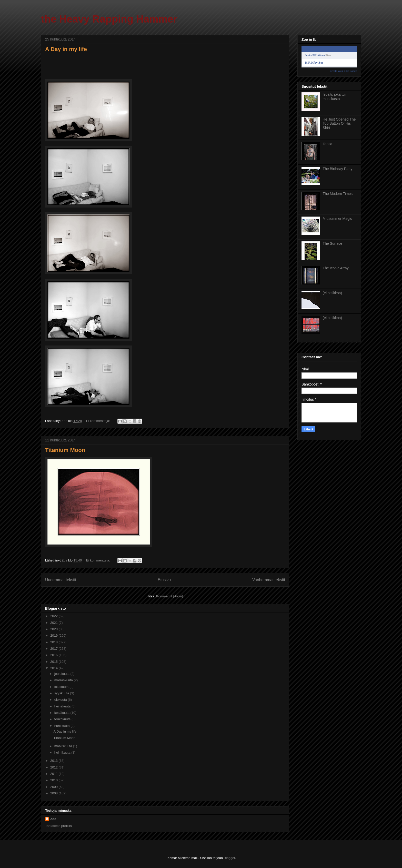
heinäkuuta (63, 706)
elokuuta (61, 700)
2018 (54, 642)
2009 (54, 787)
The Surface (333, 243)
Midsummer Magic (337, 219)
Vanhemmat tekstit (269, 580)
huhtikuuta (63, 726)
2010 (54, 780)
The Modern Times (338, 194)
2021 (54, 623)
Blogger (229, 858)
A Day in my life (66, 49)
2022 (54, 616)
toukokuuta (63, 719)
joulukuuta (62, 674)
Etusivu (164, 580)
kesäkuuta (62, 713)
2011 (54, 774)
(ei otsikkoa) (332, 293)
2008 (54, 793)
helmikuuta (63, 752)
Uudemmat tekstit (61, 580)
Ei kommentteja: (99, 421)
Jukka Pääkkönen (315, 55)
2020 (54, 629)
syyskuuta (62, 693)
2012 (54, 767)
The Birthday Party (338, 169)
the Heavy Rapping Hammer (109, 19)
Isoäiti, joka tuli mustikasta (335, 97)
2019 (54, 635)
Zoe (53, 819)
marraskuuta (64, 680)
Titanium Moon (65, 450)
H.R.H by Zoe (314, 63)
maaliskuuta (64, 746)
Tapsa (328, 144)
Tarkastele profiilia (58, 826)
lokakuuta (62, 687)
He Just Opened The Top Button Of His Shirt (339, 124)
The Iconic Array (336, 268)
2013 (54, 761)
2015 (54, 662)
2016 (54, 655)
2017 (54, 649)
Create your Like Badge (343, 71)
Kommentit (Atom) (170, 596)
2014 (54, 668)
